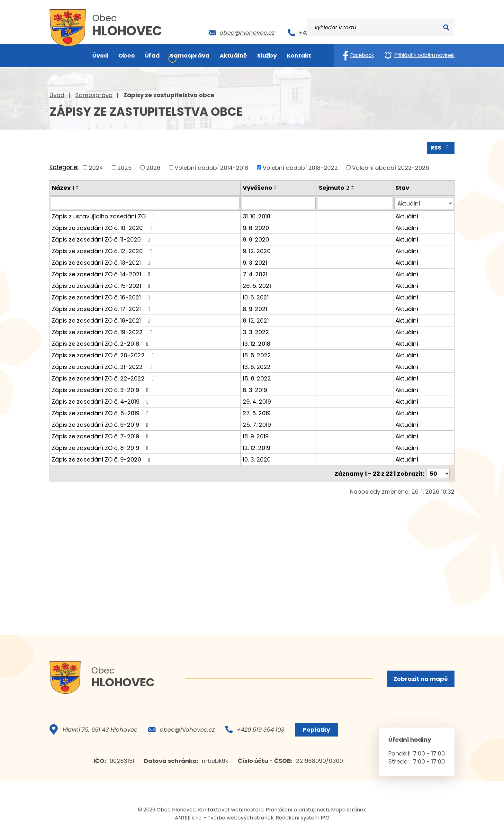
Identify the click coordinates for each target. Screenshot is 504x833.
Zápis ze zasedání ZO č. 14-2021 (102, 273)
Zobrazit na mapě (420, 679)
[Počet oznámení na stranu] (438, 472)
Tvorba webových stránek (241, 820)
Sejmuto (334, 187)
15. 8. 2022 (257, 377)
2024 (96, 167)
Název (63, 187)
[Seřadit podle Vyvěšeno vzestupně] (276, 186)
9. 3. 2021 (255, 262)
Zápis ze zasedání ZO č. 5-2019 (102, 412)
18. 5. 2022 (257, 354)
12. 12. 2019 (257, 447)
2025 (125, 167)
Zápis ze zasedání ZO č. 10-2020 (103, 227)
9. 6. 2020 (256, 227)
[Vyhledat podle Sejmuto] (355, 202)
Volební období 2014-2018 (211, 167)
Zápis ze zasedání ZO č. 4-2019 (102, 401)
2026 (153, 167)
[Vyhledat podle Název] (145, 202)
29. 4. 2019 (257, 401)
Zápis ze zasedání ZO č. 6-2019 (101, 424)
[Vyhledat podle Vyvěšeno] (279, 202)
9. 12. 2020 (257, 250)
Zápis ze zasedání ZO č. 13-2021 (102, 262)
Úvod (57, 95)
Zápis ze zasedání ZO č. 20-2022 (104, 354)
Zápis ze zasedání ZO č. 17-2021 (102, 308)
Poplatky (316, 732)
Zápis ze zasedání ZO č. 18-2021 (102, 320)
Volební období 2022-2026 (391, 167)
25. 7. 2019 (257, 424)
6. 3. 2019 (255, 389)
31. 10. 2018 (257, 215)
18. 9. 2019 (256, 435)
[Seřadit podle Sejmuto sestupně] (353, 188)
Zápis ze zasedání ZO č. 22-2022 (104, 377)
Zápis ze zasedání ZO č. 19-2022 (103, 331)
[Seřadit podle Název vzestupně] (78, 186)
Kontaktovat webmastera (231, 812)
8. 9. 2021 (255, 308)
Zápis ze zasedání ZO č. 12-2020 (103, 250)
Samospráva (94, 95)
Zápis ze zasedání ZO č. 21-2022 (103, 366)
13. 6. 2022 (257, 366)
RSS (441, 147)
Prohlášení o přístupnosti (297, 812)
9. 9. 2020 (256, 238)
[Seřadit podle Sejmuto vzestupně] (353, 186)
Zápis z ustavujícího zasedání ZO (105, 215)
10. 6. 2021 (256, 296)
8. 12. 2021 (256, 320)
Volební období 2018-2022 (300, 167)
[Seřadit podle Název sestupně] (78, 188)
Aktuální (407, 215)
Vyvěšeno (258, 187)
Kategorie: (64, 167)
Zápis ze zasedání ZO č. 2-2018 (101, 343)
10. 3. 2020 (257, 458)
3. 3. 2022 (256, 331)
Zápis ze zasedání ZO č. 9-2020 (102, 458)
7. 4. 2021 (255, 273)
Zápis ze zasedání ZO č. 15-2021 (102, 285)
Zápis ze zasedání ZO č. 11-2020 (102, 238)
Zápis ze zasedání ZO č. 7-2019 (101, 435)
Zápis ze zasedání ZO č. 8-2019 (101, 447)
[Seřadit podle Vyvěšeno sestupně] (276, 188)
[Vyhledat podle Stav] (424, 202)
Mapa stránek (349, 812)
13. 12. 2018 (257, 343)
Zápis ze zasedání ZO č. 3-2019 (101, 389)
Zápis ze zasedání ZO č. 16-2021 (102, 296)
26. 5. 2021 (257, 285)
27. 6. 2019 (257, 412)
